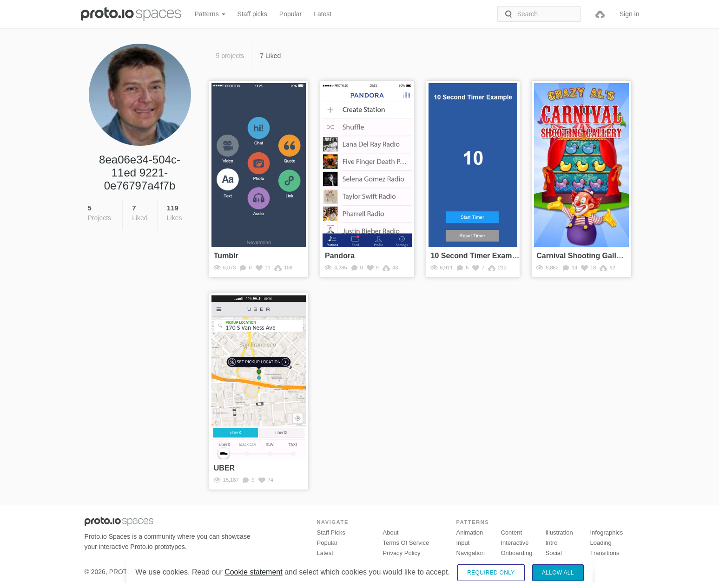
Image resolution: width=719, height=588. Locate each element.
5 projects (230, 56)
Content (512, 532)
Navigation (471, 553)
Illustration (559, 532)
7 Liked (270, 56)
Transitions (605, 553)
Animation (470, 532)
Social (554, 553)
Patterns (210, 14)
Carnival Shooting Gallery (582, 256)
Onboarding (517, 553)
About (391, 532)
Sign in (630, 14)
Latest (323, 14)
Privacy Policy (402, 553)
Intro (552, 543)
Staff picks (252, 14)
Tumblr (226, 256)
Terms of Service (406, 543)
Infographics (607, 532)
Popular (290, 14)
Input (463, 543)
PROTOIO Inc (129, 572)
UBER (224, 468)
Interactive (515, 543)
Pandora (340, 256)
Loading (601, 543)
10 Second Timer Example (477, 256)
